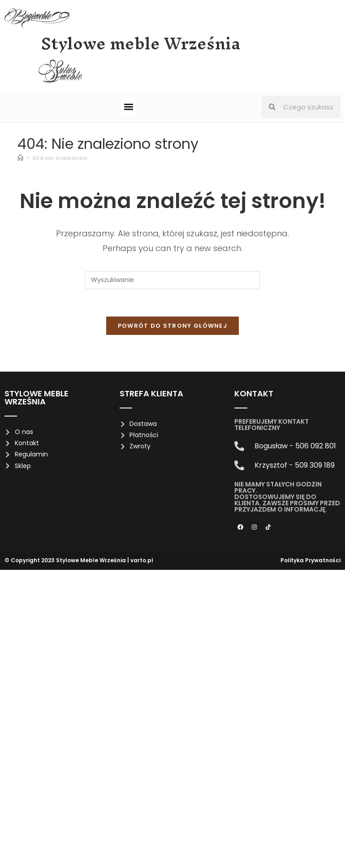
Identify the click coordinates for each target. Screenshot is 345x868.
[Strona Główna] (20, 158)
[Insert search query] (172, 280)
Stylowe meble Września (141, 43)
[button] (128, 107)
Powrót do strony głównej (172, 326)
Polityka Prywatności (310, 560)
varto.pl (142, 560)
